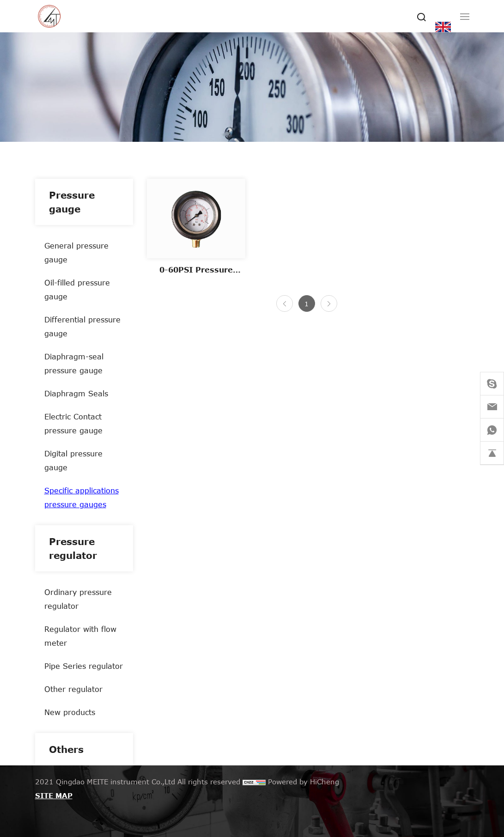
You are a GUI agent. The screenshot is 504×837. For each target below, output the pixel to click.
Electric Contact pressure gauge (73, 423)
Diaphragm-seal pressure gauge (74, 363)
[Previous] (285, 303)
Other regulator (73, 689)
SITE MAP (54, 795)
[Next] (329, 303)
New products (70, 712)
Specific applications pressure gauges (82, 497)
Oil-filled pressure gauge (77, 289)
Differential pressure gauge (82, 326)
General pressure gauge (76, 252)
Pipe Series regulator (84, 666)
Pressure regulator (73, 548)
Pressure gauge (72, 202)
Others (66, 749)
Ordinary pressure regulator (78, 599)
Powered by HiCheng (304, 782)
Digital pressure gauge (73, 460)
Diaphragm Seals (76, 393)
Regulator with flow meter (80, 636)
